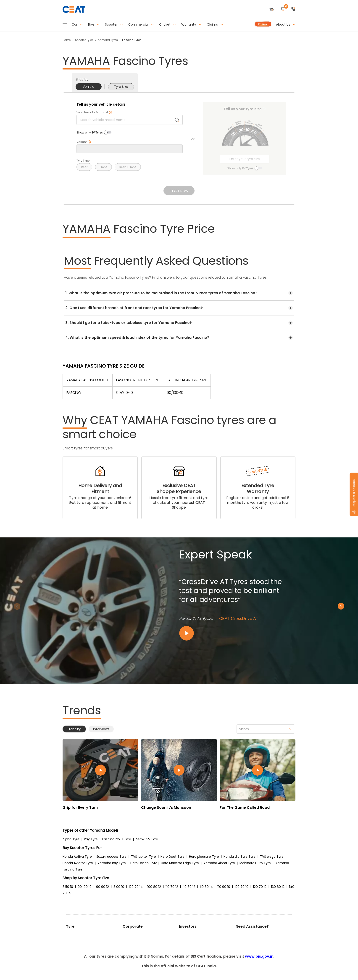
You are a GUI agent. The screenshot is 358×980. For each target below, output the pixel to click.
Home (67, 40)
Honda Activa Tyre (77, 857)
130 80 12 (278, 887)
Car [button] (77, 24)
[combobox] (266, 729)
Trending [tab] (74, 729)
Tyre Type (83, 161)
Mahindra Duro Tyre (255, 863)
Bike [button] (94, 24)
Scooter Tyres (84, 40)
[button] (293, 9)
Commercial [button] (141, 24)
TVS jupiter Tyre (143, 857)
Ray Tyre (91, 839)
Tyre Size (121, 87)
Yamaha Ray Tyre (112, 863)
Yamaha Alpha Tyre (219, 863)
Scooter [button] (114, 24)
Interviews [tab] (101, 729)
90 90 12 (103, 887)
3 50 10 (68, 887)
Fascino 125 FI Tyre (117, 839)
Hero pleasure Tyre (204, 857)
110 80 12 (189, 887)
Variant (84, 142)
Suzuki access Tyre (111, 857)
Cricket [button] (167, 24)
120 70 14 (136, 887)
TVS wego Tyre (272, 857)
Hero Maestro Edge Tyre (180, 863)
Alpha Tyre (71, 839)
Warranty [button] (191, 24)
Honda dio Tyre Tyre (240, 857)
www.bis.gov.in (259, 956)
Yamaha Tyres (108, 40)
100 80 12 (154, 887)
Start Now (179, 191)
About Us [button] (286, 24)
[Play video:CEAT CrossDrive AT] (234, 633)
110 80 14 (206, 887)
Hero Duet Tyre (172, 857)
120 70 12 (260, 887)
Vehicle (88, 87)
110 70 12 (172, 887)
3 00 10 (119, 887)
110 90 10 (224, 887)
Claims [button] (215, 24)
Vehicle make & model (94, 112)
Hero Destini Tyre (144, 863)
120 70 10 (242, 887)
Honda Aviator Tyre (78, 863)
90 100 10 (85, 887)
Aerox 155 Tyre (147, 839)
